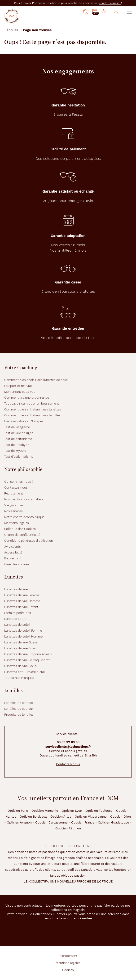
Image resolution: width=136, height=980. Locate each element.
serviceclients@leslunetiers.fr (68, 747)
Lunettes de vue (16, 589)
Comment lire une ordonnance (27, 398)
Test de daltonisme (18, 439)
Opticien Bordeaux (33, 817)
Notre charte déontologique (24, 517)
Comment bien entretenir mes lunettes (33, 409)
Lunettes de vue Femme (22, 595)
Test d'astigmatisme (19, 457)
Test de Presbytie (17, 445)
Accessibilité (13, 552)
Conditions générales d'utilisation (29, 541)
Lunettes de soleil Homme (23, 636)
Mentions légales (17, 523)
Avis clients (13, 547)
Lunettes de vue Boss (20, 648)
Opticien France (83, 822)
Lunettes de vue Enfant (21, 607)
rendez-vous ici (110, 3)
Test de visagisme (17, 427)
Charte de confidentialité (22, 535)
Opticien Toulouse (99, 811)
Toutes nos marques (19, 678)
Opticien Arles (61, 817)
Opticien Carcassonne (51, 822)
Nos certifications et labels (24, 499)
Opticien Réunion (68, 828)
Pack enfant (13, 558)
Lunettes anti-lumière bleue (24, 672)
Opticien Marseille (45, 811)
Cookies (68, 970)
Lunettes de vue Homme (22, 601)
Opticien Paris (18, 811)
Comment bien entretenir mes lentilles (32, 415)
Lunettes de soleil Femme (23, 631)
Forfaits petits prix (18, 613)
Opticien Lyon (72, 811)
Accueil (12, 30)
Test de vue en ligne (19, 433)
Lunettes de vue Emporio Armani (28, 654)
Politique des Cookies (20, 529)
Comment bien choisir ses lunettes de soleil (36, 380)
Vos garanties (14, 505)
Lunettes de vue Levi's (20, 666)
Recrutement (14, 493)
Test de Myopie (15, 451)
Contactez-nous (16, 488)
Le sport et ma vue (18, 386)
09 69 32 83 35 (68, 742)
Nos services (13, 511)
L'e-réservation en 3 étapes (24, 421)
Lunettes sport (15, 619)
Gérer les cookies (17, 564)
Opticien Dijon (121, 817)
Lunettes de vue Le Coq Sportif (27, 660)
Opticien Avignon (19, 822)
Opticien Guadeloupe (114, 822)
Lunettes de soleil (17, 625)
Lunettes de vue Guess (21, 642)
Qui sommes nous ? (19, 482)
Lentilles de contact (19, 703)
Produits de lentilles (19, 715)
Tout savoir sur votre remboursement (32, 403)
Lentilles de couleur (19, 709)
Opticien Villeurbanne (91, 817)
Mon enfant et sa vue (20, 392)
